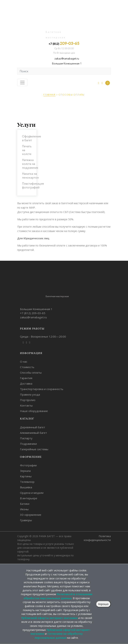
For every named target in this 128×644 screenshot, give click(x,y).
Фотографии (28, 465)
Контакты (26, 405)
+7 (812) (64, 43)
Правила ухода (30, 394)
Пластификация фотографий (33, 185)
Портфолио (28, 400)
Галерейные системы (34, 449)
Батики (25, 504)
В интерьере (29, 498)
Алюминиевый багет (33, 433)
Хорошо (103, 604)
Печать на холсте (27, 150)
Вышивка (26, 487)
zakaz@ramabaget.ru (67, 59)
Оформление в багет (32, 138)
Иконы (24, 509)
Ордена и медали (32, 493)
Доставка (26, 383)
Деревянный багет (33, 427)
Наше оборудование (34, 411)
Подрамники (28, 444)
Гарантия (26, 378)
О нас (24, 362)
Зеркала (25, 471)
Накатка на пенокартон (30, 176)
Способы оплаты (31, 372)
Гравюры (26, 520)
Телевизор (27, 482)
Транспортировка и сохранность (42, 389)
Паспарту (26, 438)
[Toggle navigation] (22, 83)
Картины (26, 476)
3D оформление (31, 515)
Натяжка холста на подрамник (30, 164)
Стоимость (27, 367)
